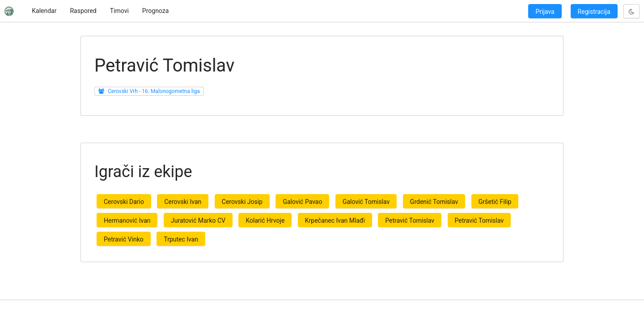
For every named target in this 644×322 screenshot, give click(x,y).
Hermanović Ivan (127, 220)
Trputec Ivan (181, 239)
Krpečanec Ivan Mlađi (335, 220)
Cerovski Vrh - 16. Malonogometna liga (154, 91)
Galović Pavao (302, 202)
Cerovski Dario (124, 202)
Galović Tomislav (366, 202)
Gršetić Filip (495, 202)
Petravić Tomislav (410, 220)
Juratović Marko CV (198, 220)
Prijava (545, 12)
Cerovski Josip (242, 202)
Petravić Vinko (124, 239)
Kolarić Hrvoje (265, 220)
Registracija (594, 12)
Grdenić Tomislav (434, 202)
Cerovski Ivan (183, 202)
